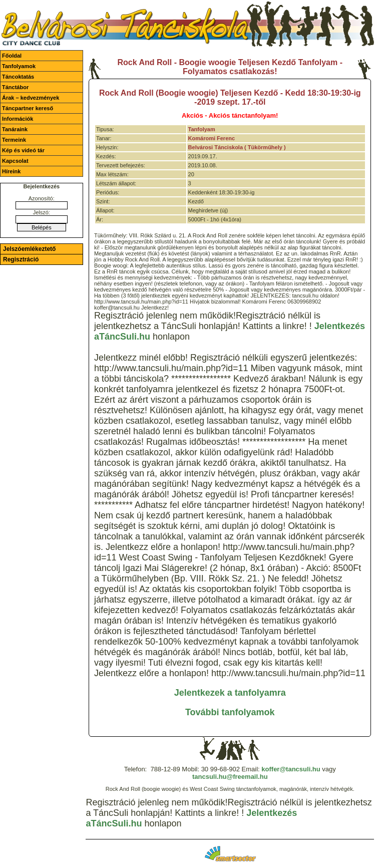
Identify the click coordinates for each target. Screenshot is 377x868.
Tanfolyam (202, 129)
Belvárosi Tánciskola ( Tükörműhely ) (237, 147)
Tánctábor (15, 87)
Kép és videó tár (23, 150)
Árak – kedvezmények (31, 98)
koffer (270, 769)
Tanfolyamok (19, 66)
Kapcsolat (15, 161)
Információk (18, 119)
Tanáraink (15, 129)
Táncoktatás (18, 77)
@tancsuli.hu (300, 769)
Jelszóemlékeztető (29, 249)
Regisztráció (21, 259)
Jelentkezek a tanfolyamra (230, 693)
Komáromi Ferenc (212, 138)
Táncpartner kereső (28, 108)
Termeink (14, 140)
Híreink (11, 171)
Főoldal (12, 56)
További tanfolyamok (230, 712)
